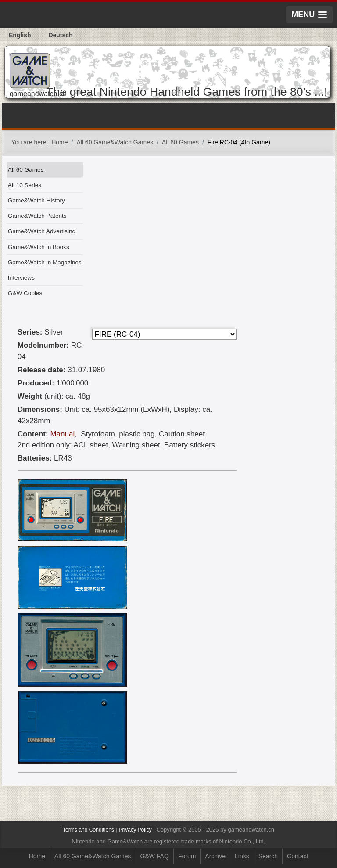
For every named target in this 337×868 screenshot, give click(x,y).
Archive (215, 856)
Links (242, 856)
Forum (187, 856)
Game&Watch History (36, 200)
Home (37, 856)
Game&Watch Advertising (42, 231)
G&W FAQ (155, 856)
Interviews (21, 278)
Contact (298, 856)
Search (268, 856)
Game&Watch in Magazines (45, 262)
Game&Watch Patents (37, 216)
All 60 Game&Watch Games (93, 856)
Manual (62, 434)
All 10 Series (25, 185)
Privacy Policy (135, 830)
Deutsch (60, 35)
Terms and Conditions (88, 830)
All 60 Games (26, 170)
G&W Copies (25, 293)
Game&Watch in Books (39, 247)
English (20, 35)
